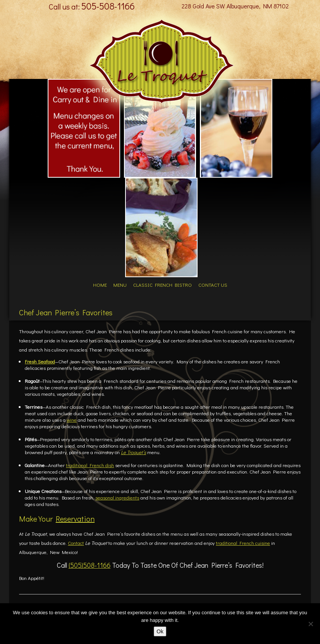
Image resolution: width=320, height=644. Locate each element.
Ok (160, 631)
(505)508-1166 (90, 565)
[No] (310, 624)
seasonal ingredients (117, 497)
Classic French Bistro (163, 285)
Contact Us (214, 285)
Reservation (75, 519)
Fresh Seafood (40, 361)
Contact (76, 543)
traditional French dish (90, 465)
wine (72, 420)
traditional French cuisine (243, 543)
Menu (120, 285)
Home (99, 285)
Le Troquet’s (133, 452)
